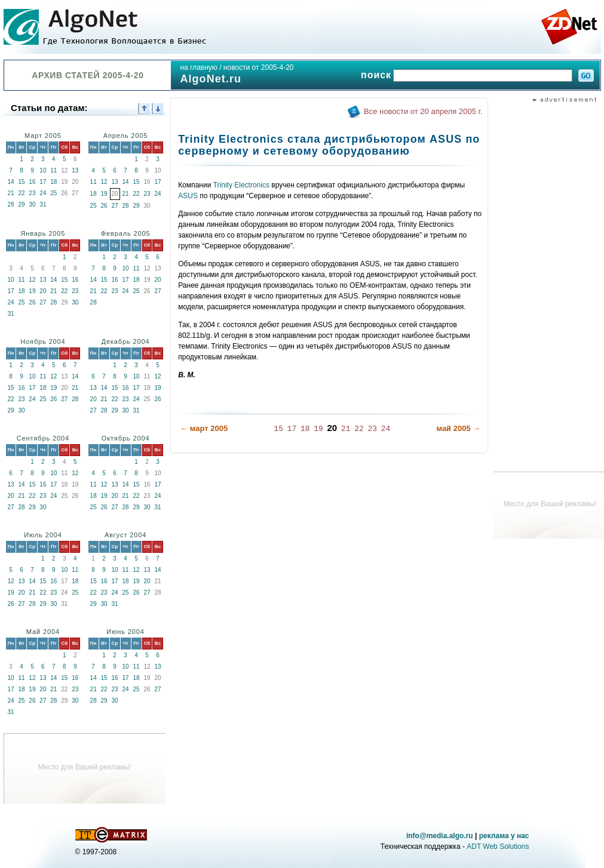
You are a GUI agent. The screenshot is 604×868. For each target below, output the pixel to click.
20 (43, 291)
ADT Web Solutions (498, 847)
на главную (198, 67)
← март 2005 (204, 428)
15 (21, 182)
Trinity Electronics (241, 185)
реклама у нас (504, 836)
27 (115, 206)
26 (104, 206)
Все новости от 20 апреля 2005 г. (423, 111)
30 (32, 204)
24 (43, 193)
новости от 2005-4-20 (259, 67)
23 (32, 193)
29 (21, 204)
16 (32, 182)
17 (43, 182)
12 (104, 182)
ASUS (188, 196)
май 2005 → (458, 428)
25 (53, 193)
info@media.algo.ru (440, 836)
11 (53, 170)
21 (10, 193)
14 (10, 182)
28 (10, 204)
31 (43, 204)
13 (75, 170)
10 (43, 170)
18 (53, 182)
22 (21, 193)
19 (104, 194)
